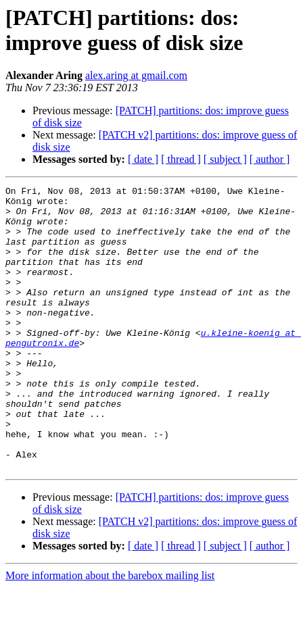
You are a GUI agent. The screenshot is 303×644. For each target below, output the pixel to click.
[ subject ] (225, 159)
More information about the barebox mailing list (110, 632)
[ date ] (143, 159)
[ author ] (270, 159)
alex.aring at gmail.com (136, 75)
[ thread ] (181, 159)
